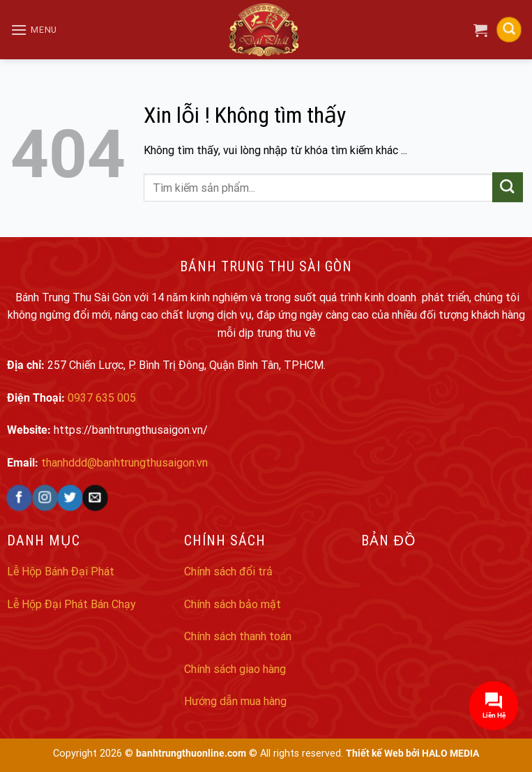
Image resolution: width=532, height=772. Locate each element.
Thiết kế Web (375, 754)
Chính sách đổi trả (228, 572)
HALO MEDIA (450, 754)
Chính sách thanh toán (238, 636)
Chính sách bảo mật (233, 604)
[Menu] (34, 30)
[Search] (509, 30)
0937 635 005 (102, 398)
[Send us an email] (94, 498)
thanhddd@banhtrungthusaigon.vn (124, 463)
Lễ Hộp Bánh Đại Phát (61, 572)
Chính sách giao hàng (235, 669)
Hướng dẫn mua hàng (235, 701)
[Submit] (507, 188)
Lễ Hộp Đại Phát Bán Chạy (71, 604)
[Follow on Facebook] (19, 498)
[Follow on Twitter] (69, 498)
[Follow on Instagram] (44, 498)
